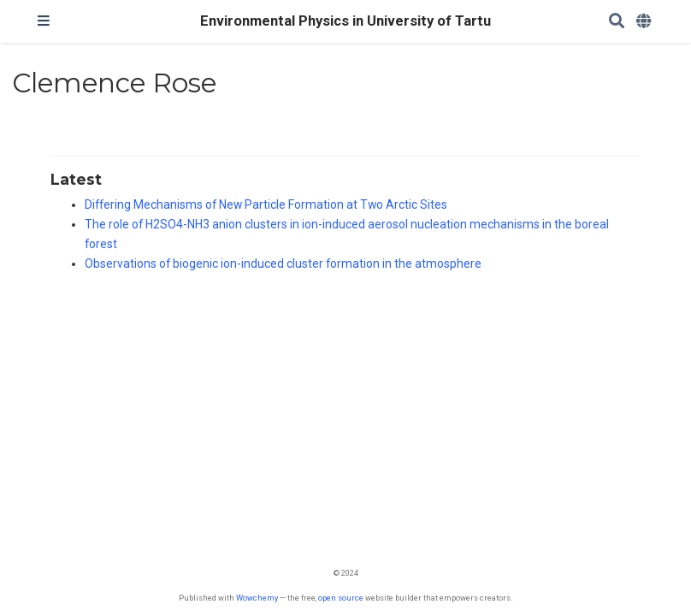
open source (341, 598)
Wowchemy (257, 598)
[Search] (617, 22)
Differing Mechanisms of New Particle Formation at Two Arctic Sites (266, 204)
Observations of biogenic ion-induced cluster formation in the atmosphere (283, 264)
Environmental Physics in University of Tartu (345, 21)
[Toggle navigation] (44, 21)
